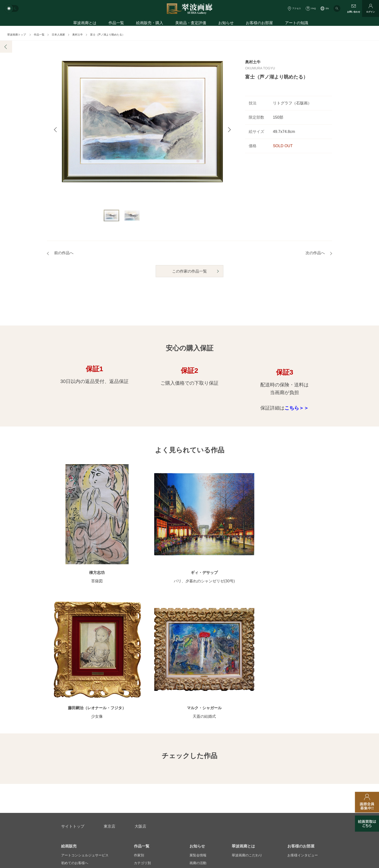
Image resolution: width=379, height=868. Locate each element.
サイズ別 (141, 725)
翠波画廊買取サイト (303, 790)
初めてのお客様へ (75, 709)
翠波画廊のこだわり (247, 702)
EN (327, 8)
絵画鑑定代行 (166, 767)
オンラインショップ (149, 732)
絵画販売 (69, 692)
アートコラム (298, 732)
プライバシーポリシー (222, 790)
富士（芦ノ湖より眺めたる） (107, 35)
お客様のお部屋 (259, 24)
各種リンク (263, 790)
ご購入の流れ (71, 725)
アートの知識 (297, 24)
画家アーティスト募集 (107, 790)
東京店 (109, 673)
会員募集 (68, 740)
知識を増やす (299, 723)
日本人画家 (58, 35)
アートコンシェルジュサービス (85, 702)
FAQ (313, 8)
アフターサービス (119, 767)
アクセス (297, 8)
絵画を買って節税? (302, 740)
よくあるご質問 (73, 732)
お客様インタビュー (303, 702)
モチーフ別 (142, 717)
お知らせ (226, 24)
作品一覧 (116, 24)
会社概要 (68, 790)
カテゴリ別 (142, 709)
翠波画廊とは (85, 24)
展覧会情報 (198, 702)
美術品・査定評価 (191, 24)
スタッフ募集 (150, 790)
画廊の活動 (198, 709)
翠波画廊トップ (17, 35)
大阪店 (140, 673)
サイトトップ (73, 673)
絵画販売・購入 (150, 24)
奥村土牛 (78, 35)
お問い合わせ (73, 767)
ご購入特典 (70, 717)
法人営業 (183, 790)
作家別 (139, 702)
